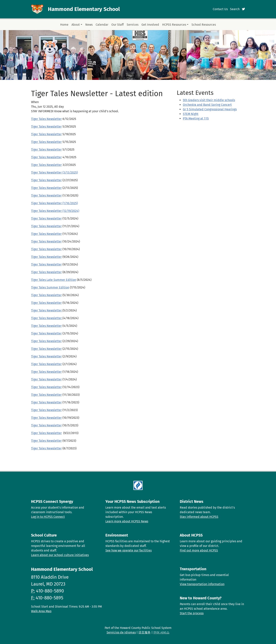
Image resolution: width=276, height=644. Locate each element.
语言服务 (145, 632)
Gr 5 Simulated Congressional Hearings (210, 109)
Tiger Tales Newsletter (46, 119)
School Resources (204, 25)
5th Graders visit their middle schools (209, 100)
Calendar (102, 25)
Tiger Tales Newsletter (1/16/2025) (54, 203)
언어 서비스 (161, 632)
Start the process (192, 613)
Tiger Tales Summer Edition (50, 287)
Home (64, 25)
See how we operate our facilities (129, 550)
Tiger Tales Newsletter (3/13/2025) (54, 172)
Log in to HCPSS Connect (48, 517)
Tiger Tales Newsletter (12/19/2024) (55, 211)
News (89, 25)
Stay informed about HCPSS (199, 517)
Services (133, 25)
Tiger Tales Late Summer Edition (54, 280)
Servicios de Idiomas (121, 632)
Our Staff (117, 25)
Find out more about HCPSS (199, 550)
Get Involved (150, 25)
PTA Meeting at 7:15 (196, 118)
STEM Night (191, 114)
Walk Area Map (41, 611)
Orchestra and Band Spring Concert (207, 105)
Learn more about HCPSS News (127, 521)
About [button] (76, 25)
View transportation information (202, 584)
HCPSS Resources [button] (174, 25)
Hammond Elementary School (84, 9)
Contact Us (220, 9)
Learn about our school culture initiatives (60, 555)
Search (235, 9)
